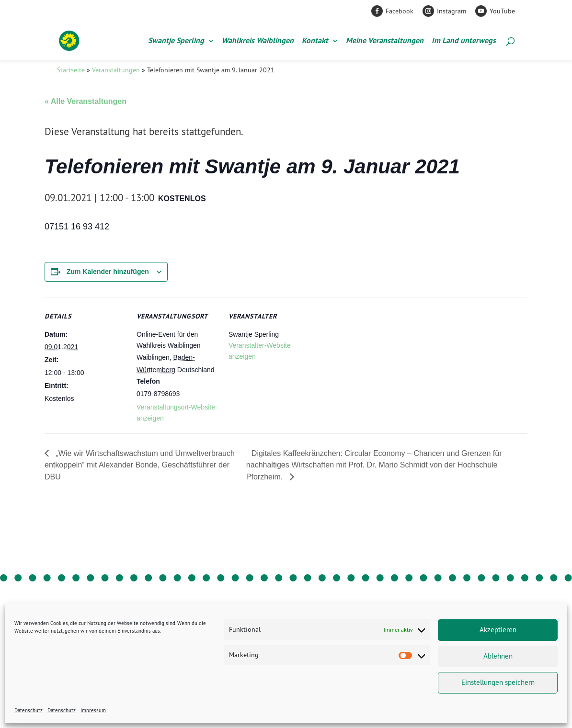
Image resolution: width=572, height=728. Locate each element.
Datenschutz (29, 710)
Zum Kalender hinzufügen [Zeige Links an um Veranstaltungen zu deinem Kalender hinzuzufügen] (108, 272)
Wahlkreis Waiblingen (258, 41)
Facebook (400, 11)
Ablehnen (498, 656)
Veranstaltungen (116, 70)
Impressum (93, 710)
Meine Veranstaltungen (385, 41)
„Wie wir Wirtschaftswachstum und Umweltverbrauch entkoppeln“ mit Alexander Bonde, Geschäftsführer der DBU (140, 465)
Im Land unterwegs (464, 41)
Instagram (452, 11)
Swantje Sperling (176, 41)
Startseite (71, 70)
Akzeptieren (498, 630)
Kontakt (315, 41)
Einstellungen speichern (498, 682)
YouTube (502, 11)
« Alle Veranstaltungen (86, 101)
